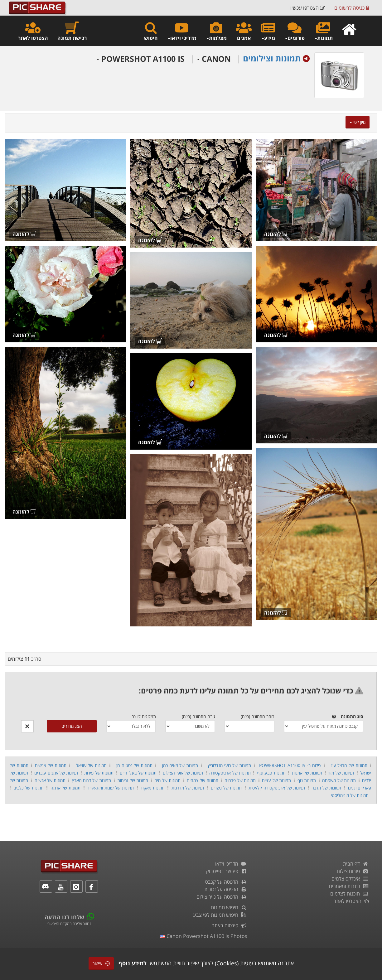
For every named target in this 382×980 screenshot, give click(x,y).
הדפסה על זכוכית (226, 889)
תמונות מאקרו (153, 788)
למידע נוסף (133, 963)
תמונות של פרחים (240, 780)
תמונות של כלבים (28, 788)
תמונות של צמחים (203, 780)
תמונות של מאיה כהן (180, 765)
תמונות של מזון (341, 773)
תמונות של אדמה (65, 788)
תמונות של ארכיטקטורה (230, 773)
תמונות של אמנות (307, 773)
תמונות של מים (167, 780)
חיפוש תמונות (229, 907)
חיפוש (151, 31)
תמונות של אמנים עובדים (56, 773)
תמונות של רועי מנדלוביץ (229, 765)
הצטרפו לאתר (33, 31)
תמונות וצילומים (272, 58)
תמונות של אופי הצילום (183, 773)
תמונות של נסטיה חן (134, 765)
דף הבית (356, 864)
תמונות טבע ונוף (271, 773)
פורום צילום (353, 871)
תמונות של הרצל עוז (349, 765)
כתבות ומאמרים (349, 886)
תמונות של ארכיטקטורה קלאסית (277, 788)
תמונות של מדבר (326, 788)
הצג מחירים (72, 726)
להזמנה (276, 234)
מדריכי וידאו (231, 864)
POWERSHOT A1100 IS (141, 59)
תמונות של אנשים (51, 765)
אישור (101, 963)
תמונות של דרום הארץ (92, 780)
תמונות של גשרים (226, 788)
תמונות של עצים (276, 780)
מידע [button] (268, 31)
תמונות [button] (323, 31)
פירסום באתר (230, 925)
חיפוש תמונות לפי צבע (220, 915)
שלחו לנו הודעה (64, 917)
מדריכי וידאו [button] (182, 31)
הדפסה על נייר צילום (222, 897)
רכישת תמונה (72, 31)
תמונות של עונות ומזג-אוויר (111, 788)
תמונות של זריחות (133, 780)
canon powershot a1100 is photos (204, 936)
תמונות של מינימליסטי (350, 795)
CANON (214, 59)
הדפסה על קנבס (226, 882)
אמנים (244, 31)
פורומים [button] (295, 31)
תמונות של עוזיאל (91, 765)
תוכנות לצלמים (350, 894)
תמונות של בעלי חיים (138, 773)
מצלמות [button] (216, 31)
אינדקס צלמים (350, 879)
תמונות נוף (307, 780)
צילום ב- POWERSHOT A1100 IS (290, 765)
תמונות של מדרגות (188, 788)
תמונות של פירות (99, 773)
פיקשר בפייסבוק (227, 871)
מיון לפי (358, 122)
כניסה (352, 8)
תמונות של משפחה (339, 780)
